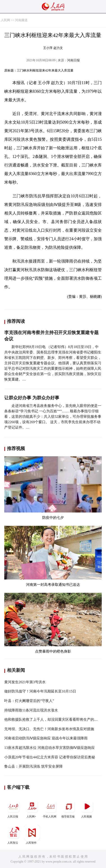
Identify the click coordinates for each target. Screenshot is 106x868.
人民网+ (32, 808)
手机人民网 (50, 808)
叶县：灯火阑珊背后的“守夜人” (29, 701)
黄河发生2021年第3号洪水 (25, 682)
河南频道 (21, 20)
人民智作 (32, 835)
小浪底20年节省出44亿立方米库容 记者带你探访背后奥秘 (50, 757)
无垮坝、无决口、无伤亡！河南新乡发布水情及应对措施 (49, 729)
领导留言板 (69, 808)
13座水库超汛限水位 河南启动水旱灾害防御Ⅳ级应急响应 (50, 748)
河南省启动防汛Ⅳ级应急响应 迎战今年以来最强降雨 (46, 738)
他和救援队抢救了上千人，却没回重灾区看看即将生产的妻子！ (55, 719)
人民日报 (13, 808)
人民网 (5, 20)
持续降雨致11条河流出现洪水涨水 (31, 710)
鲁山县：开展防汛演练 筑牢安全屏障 (33, 766)
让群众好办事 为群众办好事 (32, 398)
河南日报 (73, 60)
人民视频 (87, 808)
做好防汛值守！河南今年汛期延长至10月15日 (40, 691)
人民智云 (13, 835)
